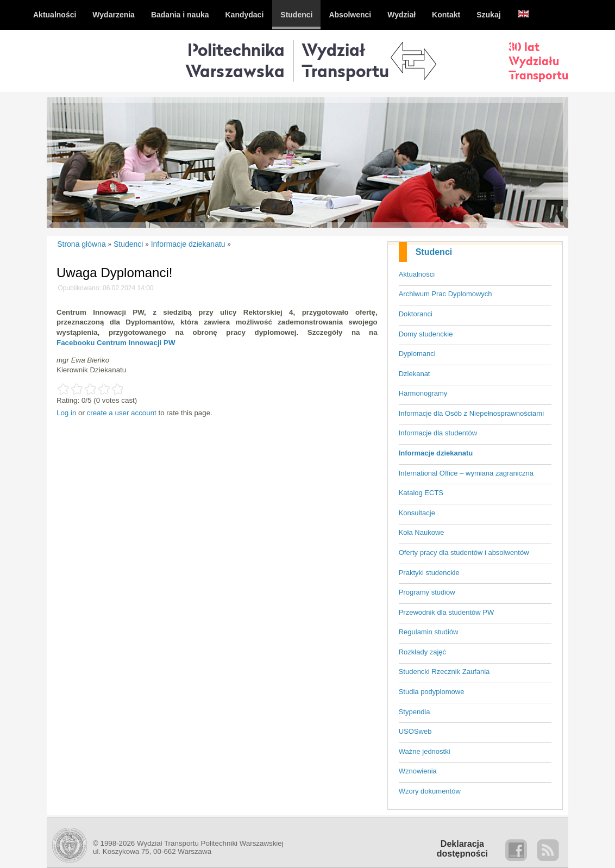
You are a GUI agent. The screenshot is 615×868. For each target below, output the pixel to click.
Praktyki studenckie (429, 573)
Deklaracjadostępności (462, 849)
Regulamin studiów (429, 632)
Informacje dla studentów (438, 433)
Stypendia (415, 712)
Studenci (434, 252)
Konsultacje (417, 513)
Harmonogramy (423, 393)
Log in (66, 413)
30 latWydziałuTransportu (538, 61)
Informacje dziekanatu (436, 453)
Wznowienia (418, 771)
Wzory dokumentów (430, 791)
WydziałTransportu (345, 60)
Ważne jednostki (425, 751)
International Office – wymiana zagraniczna (466, 473)
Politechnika (235, 60)
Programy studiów (427, 592)
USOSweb (415, 731)
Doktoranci (416, 314)
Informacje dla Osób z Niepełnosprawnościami (471, 413)
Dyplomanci (417, 354)
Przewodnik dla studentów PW (447, 612)
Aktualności (417, 274)
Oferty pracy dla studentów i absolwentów (464, 552)
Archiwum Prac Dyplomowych (445, 294)
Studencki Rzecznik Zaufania (444, 672)
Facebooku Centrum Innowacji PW (116, 343)
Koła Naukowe (422, 532)
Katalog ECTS (421, 493)
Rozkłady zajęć (422, 652)
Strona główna (81, 244)
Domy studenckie (426, 334)
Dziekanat (415, 374)
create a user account (122, 413)
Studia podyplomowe (432, 692)
